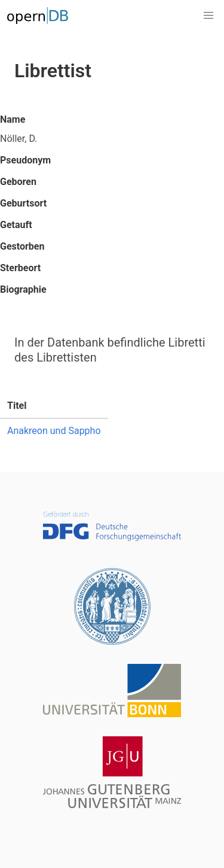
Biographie (23, 289)
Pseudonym (25, 160)
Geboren (18, 182)
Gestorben (22, 246)
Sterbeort (20, 268)
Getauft (16, 225)
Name (13, 119)
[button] (208, 16)
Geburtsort (23, 203)
